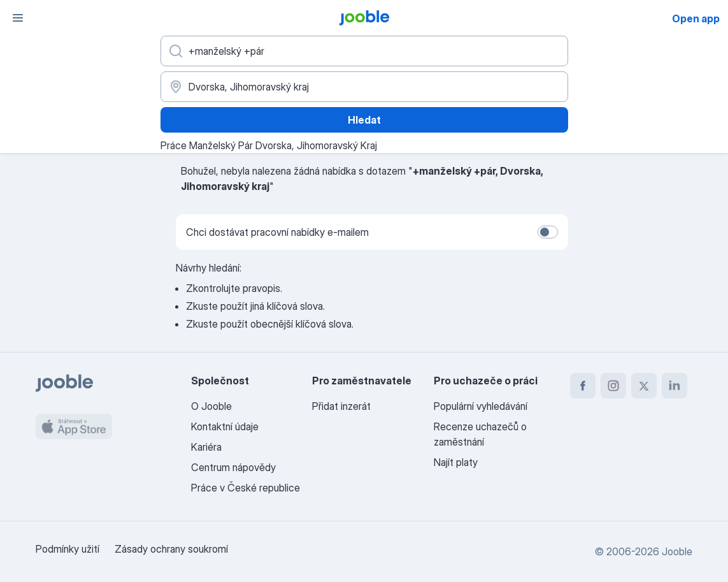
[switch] (548, 232)
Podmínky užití (68, 549)
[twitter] (644, 386)
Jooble (677, 551)
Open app (696, 18)
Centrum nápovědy (233, 467)
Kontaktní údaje (225, 426)
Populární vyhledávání (481, 406)
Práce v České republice (246, 488)
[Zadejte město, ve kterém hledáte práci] (364, 87)
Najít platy (456, 462)
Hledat (364, 120)
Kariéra (206, 447)
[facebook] (583, 386)
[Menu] (18, 18)
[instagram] (613, 386)
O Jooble (211, 406)
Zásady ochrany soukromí (171, 549)
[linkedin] (674, 386)
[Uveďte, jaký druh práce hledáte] (364, 51)
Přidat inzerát (341, 406)
